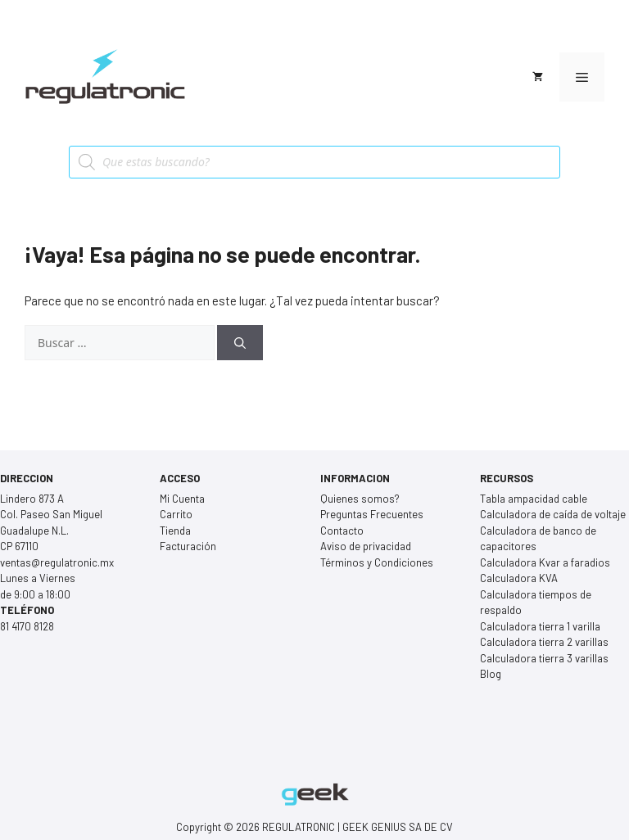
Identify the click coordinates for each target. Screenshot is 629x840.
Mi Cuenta (182, 499)
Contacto (342, 531)
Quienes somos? (360, 499)
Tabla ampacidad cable (534, 499)
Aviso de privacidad (366, 546)
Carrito (176, 514)
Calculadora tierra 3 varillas (544, 658)
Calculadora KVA (519, 578)
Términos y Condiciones (377, 562)
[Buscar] (240, 343)
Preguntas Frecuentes (372, 514)
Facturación (188, 546)
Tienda (175, 531)
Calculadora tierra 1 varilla (540, 626)
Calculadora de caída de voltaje (553, 514)
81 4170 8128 (27, 626)
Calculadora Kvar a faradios (545, 562)
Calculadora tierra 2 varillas (544, 642)
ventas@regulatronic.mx (57, 562)
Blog (491, 674)
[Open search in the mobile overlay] (314, 162)
